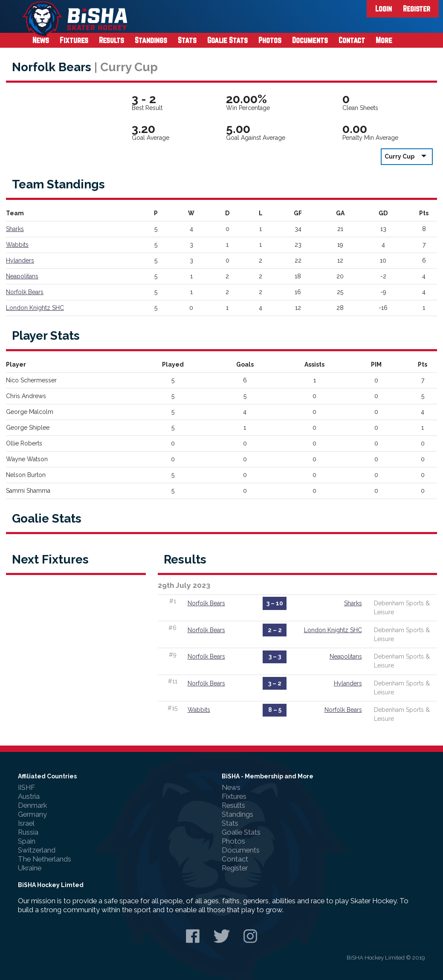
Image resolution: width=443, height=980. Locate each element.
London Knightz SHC (35, 308)
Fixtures (74, 40)
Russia (28, 832)
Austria (29, 796)
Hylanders (20, 260)
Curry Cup (407, 156)
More (384, 40)
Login (384, 9)
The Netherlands (45, 859)
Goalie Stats (227, 40)
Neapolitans (22, 276)
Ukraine (30, 868)
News (41, 40)
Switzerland (37, 850)
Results (111, 40)
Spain (27, 841)
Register (417, 9)
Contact (352, 40)
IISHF (26, 787)
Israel (26, 823)
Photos (270, 40)
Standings (151, 40)
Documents (310, 40)
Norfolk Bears (25, 292)
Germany (32, 814)
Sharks (15, 229)
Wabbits (17, 245)
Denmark (32, 805)
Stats (187, 40)
